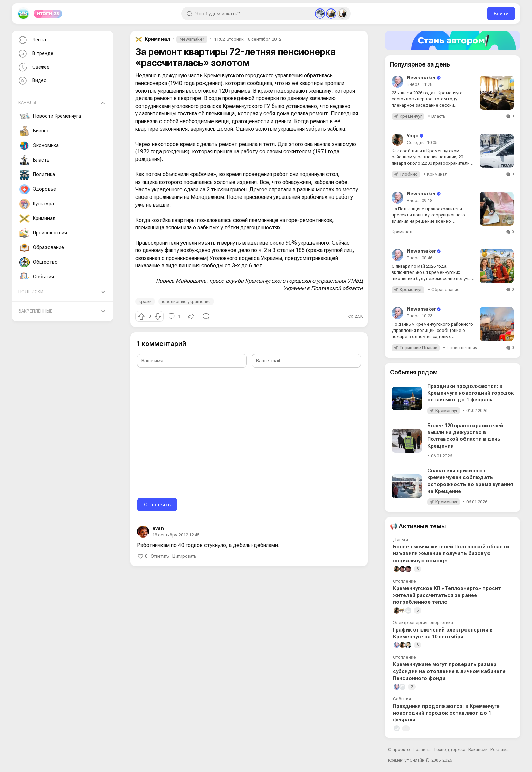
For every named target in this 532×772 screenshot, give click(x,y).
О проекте (399, 749)
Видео (32, 81)
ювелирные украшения (186, 302)
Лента (32, 40)
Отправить (157, 504)
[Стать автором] (453, 40)
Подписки (31, 292)
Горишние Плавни (419, 348)
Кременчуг (411, 116)
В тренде (35, 54)
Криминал (37, 219)
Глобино (409, 174)
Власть (34, 160)
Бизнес (34, 131)
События (37, 277)
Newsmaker (192, 39)
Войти (501, 13)
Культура (37, 204)
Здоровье (38, 189)
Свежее (33, 67)
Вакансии (478, 749)
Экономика (39, 146)
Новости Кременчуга (50, 116)
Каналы (27, 103)
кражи (145, 302)
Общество (39, 262)
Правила (422, 749)
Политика (37, 175)
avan (158, 528)
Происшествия (43, 233)
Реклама (499, 749)
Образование (42, 248)
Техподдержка (449, 749)
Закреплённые (35, 311)
